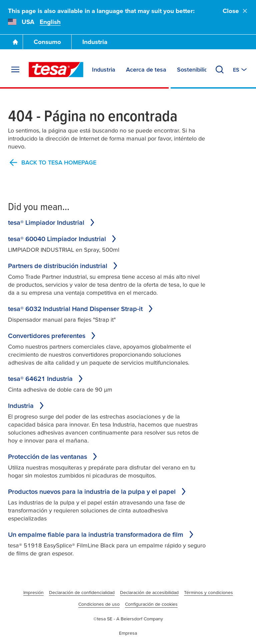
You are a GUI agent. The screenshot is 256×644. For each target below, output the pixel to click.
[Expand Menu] (15, 70)
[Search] (220, 70)
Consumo (47, 42)
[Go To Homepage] (15, 42)
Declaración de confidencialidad (82, 592)
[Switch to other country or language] (240, 70)
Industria (95, 42)
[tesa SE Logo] (56, 70)
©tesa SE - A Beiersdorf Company (128, 619)
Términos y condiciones (208, 592)
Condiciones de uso (99, 604)
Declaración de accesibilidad (149, 592)
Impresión (33, 592)
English (50, 22)
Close (235, 11)
